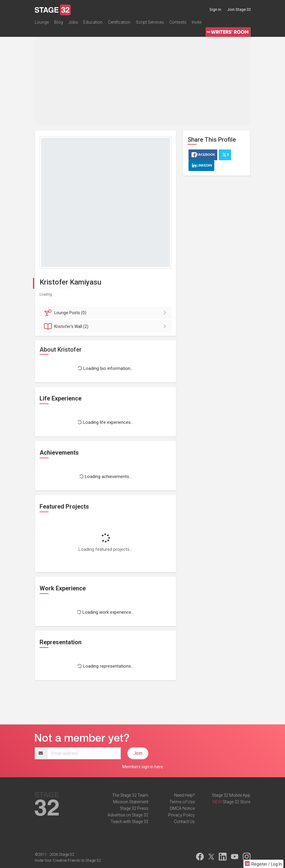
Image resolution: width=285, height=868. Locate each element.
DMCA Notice (182, 808)
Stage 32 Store (236, 802)
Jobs (73, 22)
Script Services (150, 22)
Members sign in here (143, 767)
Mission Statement (131, 802)
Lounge (42, 22)
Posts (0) (107, 313)
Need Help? (184, 795)
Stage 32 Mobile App (231, 795)
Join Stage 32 (239, 9)
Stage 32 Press (134, 808)
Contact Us (184, 822)
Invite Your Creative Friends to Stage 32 (68, 860)
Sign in (215, 9)
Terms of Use (182, 802)
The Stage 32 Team (130, 795)
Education (93, 22)
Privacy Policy (181, 815)
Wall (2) (107, 326)
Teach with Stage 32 (129, 822)
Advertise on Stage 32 (128, 815)
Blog (59, 22)
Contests (178, 22)
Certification (119, 22)
